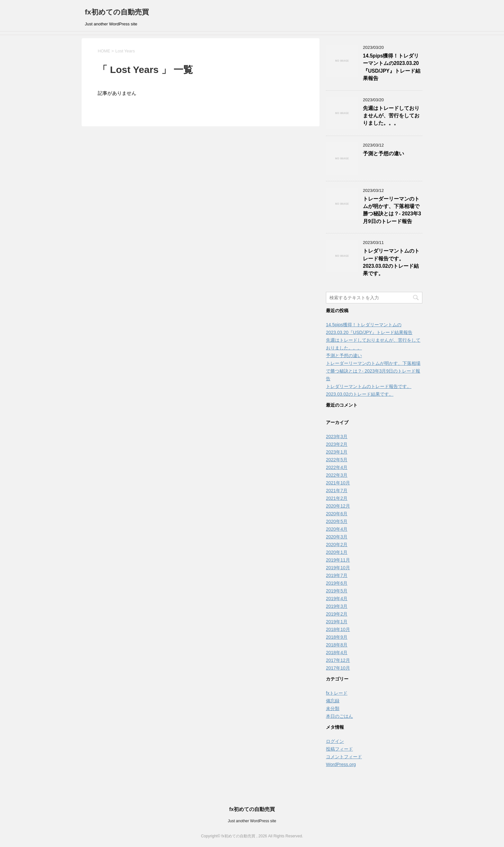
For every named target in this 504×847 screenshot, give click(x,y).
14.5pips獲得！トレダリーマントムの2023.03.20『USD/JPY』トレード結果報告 (392, 67)
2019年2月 (337, 614)
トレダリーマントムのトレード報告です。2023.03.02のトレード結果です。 (391, 262)
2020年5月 (337, 521)
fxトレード (337, 693)
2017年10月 (338, 668)
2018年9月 (337, 637)
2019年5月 (337, 591)
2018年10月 (338, 629)
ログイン (335, 741)
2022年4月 (337, 467)
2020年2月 (337, 545)
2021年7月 (337, 491)
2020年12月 (338, 506)
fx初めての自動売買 (117, 12)
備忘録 (333, 701)
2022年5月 (337, 460)
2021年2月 (337, 498)
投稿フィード (339, 749)
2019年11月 (338, 560)
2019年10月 (338, 568)
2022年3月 (337, 475)
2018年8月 (337, 645)
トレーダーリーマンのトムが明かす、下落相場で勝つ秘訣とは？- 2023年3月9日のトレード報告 (392, 210)
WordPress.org (341, 764)
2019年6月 (337, 583)
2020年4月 (337, 529)
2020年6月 (337, 514)
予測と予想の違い (383, 153)
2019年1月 (337, 622)
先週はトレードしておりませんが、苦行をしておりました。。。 (391, 116)
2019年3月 (337, 606)
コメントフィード (344, 757)
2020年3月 (337, 537)
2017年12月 (338, 660)
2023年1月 (337, 452)
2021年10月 (338, 483)
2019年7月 (337, 575)
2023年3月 (337, 437)
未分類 (333, 708)
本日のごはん (339, 716)
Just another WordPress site (252, 821)
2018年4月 (337, 653)
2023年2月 (337, 444)
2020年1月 (337, 552)
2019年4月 (337, 599)
